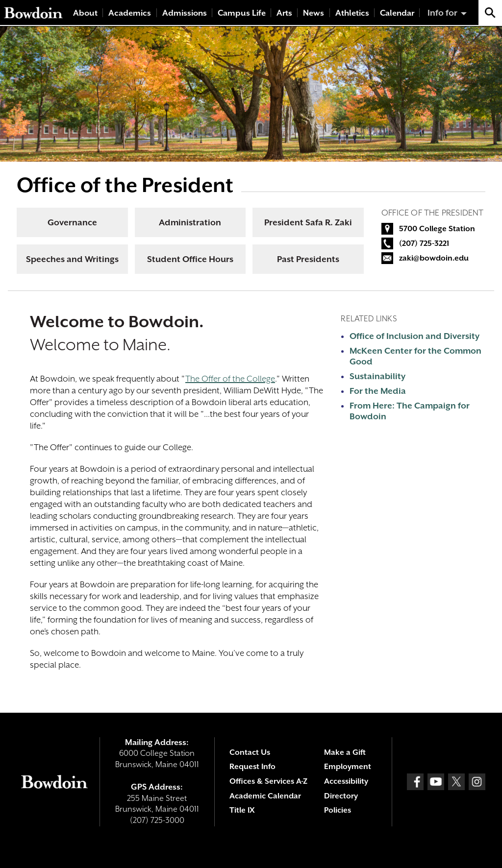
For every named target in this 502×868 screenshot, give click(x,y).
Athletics (352, 13)
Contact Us (250, 752)
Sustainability (377, 376)
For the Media (378, 391)
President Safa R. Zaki (308, 222)
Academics (130, 13)
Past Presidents (308, 259)
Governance (72, 222)
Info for (442, 13)
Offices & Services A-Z (268, 781)
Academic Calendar (265, 796)
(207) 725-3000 (157, 820)
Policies (338, 810)
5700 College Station (437, 229)
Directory (341, 796)
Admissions (185, 13)
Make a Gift (345, 752)
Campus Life (242, 13)
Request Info (252, 767)
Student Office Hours (190, 259)
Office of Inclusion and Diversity (414, 336)
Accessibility (346, 781)
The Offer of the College (230, 379)
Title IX (242, 810)
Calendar (397, 13)
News (314, 13)
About (85, 13)
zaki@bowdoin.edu (434, 258)
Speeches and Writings (72, 259)
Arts (284, 13)
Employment (348, 767)
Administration (190, 222)
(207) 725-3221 (424, 243)
